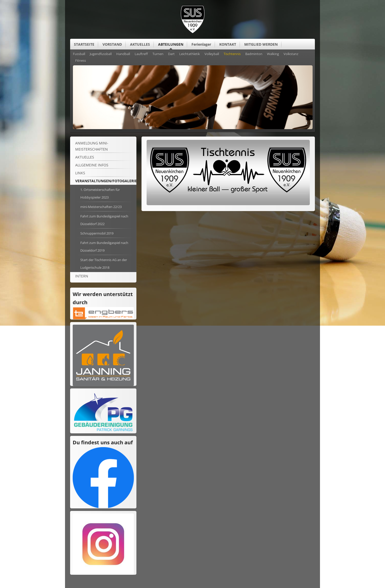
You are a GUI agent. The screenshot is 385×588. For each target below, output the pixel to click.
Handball (123, 54)
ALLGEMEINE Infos (92, 165)
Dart (171, 54)
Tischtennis (232, 54)
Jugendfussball (101, 54)
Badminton (254, 54)
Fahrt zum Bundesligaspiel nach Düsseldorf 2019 (104, 247)
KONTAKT (228, 44)
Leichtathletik (190, 54)
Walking (273, 54)
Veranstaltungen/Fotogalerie (106, 181)
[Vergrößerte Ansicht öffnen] (228, 204)
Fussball (79, 54)
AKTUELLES (140, 44)
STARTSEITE (84, 44)
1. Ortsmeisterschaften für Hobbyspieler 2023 (100, 193)
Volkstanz (291, 54)
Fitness (81, 61)
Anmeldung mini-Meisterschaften (92, 146)
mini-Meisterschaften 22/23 (101, 207)
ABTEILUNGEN (171, 44)
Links (80, 173)
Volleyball (212, 54)
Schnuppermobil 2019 (97, 233)
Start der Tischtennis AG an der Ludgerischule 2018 (104, 264)
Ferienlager (201, 44)
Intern (82, 276)
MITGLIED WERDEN (261, 44)
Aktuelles (85, 157)
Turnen (158, 54)
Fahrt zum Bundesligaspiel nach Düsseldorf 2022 (104, 220)
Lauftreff (141, 54)
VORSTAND (112, 44)
